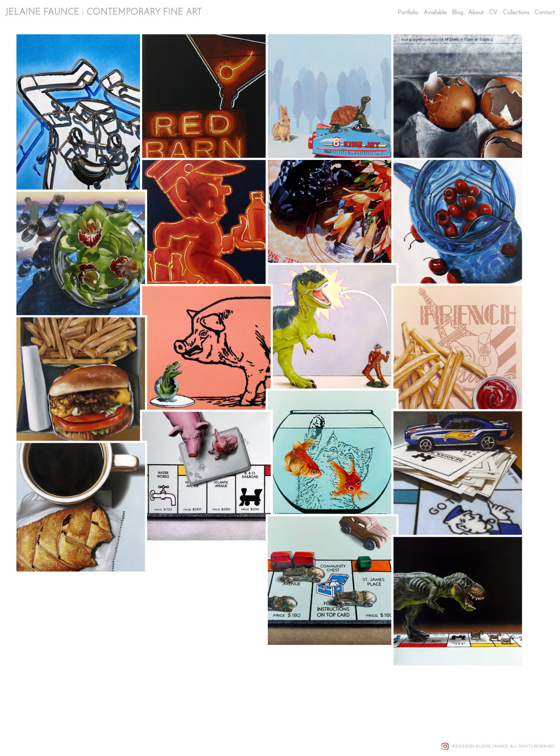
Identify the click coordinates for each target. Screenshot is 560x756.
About (476, 13)
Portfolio (408, 13)
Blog (457, 13)
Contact (545, 13)
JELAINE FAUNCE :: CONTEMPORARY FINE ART (103, 12)
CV (493, 13)
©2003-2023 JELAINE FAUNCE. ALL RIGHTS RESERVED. (503, 747)
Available (435, 13)
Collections (516, 13)
